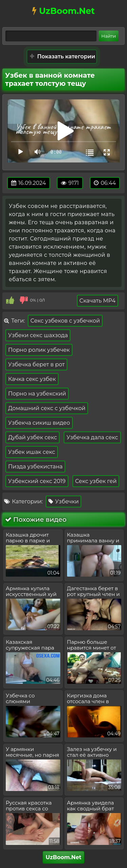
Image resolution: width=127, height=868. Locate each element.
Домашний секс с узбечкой (47, 408)
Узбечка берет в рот (36, 364)
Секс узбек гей (96, 481)
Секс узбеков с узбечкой (65, 321)
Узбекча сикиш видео (39, 423)
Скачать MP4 (98, 301)
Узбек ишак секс (32, 452)
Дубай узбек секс (33, 437)
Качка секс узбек (32, 379)
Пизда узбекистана (35, 467)
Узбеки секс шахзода (38, 335)
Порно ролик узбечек (39, 350)
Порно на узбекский (37, 394)
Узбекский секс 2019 (37, 481)
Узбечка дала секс (92, 437)
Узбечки (64, 501)
